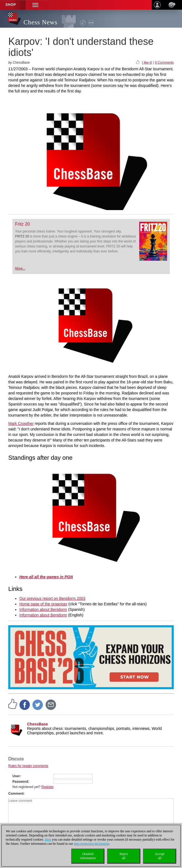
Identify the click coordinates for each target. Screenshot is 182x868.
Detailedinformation (88, 856)
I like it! (147, 63)
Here (48, 839)
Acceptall (160, 856)
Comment (16, 794)
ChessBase (38, 724)
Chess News (40, 22)
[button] (35, 5)
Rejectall (124, 856)
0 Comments (164, 63)
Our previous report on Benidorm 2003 (52, 598)
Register (48, 787)
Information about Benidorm (43, 609)
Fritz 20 (23, 224)
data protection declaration (92, 844)
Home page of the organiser (43, 604)
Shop (11, 5)
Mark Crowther (21, 423)
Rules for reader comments (28, 766)
